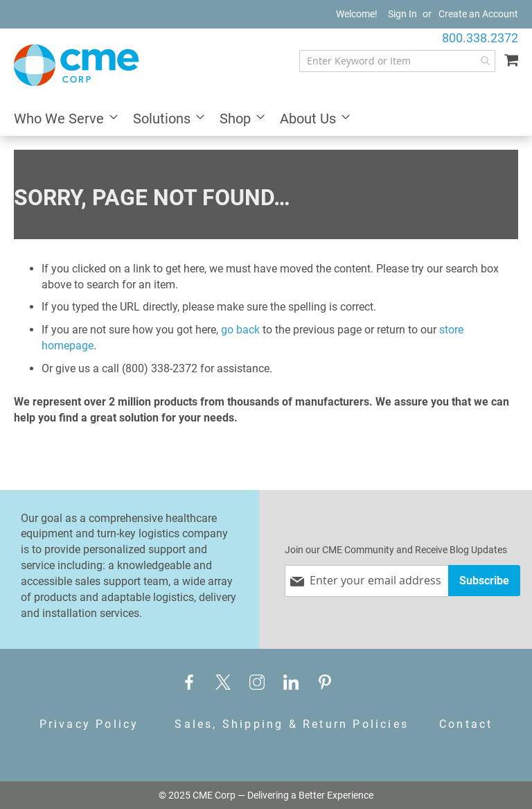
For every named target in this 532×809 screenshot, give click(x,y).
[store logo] (76, 65)
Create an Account (478, 14)
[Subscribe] (484, 581)
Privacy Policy (89, 724)
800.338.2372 (480, 38)
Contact (466, 724)
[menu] (266, 120)
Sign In (402, 14)
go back (240, 330)
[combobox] (397, 61)
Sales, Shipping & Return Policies (292, 724)
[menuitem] (62, 120)
